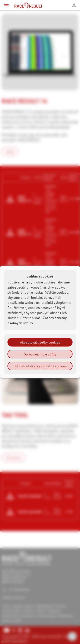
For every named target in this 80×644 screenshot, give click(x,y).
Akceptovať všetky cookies (40, 342)
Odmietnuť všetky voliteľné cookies (40, 366)
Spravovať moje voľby (40, 354)
